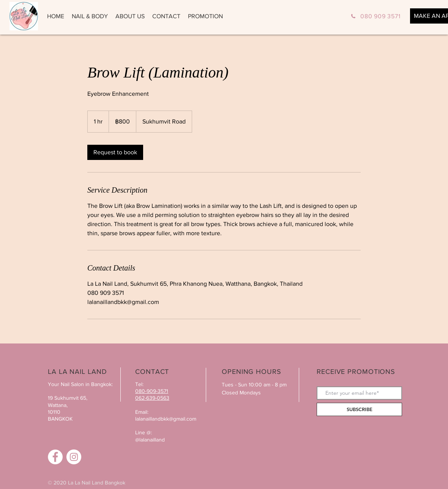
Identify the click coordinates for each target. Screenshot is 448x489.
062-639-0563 (152, 398)
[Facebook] (55, 457)
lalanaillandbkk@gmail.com (166, 419)
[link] (115, 152)
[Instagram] (74, 457)
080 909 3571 (380, 16)
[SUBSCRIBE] (359, 409)
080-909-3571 (152, 391)
